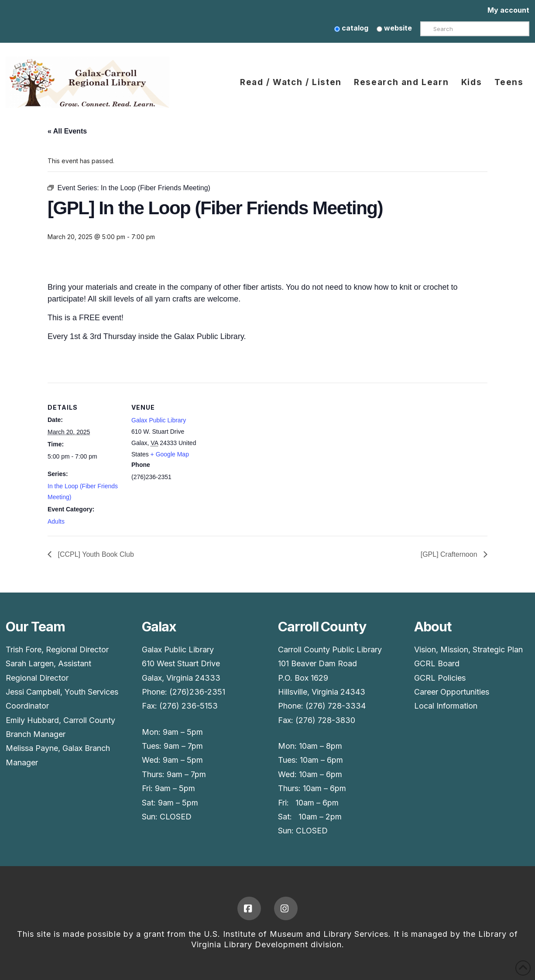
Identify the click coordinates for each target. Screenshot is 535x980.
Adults (56, 521)
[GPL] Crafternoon (450, 554)
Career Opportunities (452, 692)
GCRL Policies (440, 678)
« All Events (67, 131)
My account (508, 10)
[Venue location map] (261, 443)
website (394, 28)
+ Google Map (170, 454)
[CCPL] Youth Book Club (95, 554)
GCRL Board (437, 663)
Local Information (446, 706)
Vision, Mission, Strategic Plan (468, 649)
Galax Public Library (159, 420)
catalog (351, 28)
